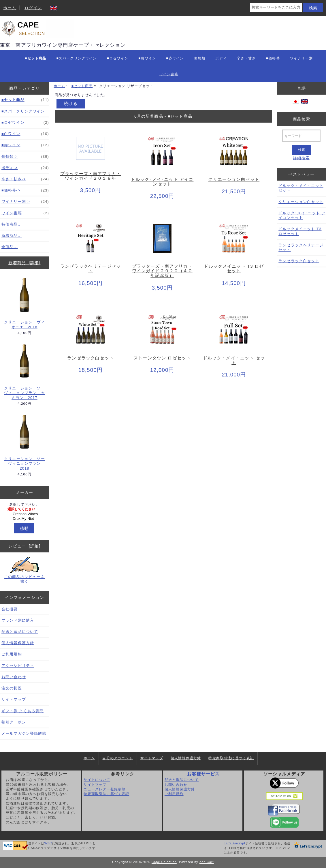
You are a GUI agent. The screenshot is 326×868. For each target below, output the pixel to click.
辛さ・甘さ (246, 58)
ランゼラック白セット (91, 358)
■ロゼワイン (118, 58)
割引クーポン (14, 722)
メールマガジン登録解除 (24, 733)
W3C (48, 843)
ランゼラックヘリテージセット (91, 269)
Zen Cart (207, 862)
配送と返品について (20, 632)
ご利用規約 (12, 654)
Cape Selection (164, 862)
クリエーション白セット (234, 179)
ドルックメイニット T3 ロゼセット (234, 269)
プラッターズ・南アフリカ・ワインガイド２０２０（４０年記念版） (162, 271)
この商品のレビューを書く (25, 570)
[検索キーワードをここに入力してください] (276, 8)
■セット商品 (82, 86)
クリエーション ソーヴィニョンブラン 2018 (25, 442)
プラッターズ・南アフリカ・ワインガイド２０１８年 (91, 176)
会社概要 (10, 609)
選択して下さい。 (24, 505)
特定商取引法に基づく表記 (231, 758)
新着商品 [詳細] (24, 263)
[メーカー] (25, 514)
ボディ (221, 58)
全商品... (10, 247)
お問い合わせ (14, 677)
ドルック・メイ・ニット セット (234, 360)
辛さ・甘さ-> (25, 179)
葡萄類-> (25, 157)
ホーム (10, 8)
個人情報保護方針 (18, 643)
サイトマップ (14, 699)
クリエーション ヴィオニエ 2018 (25, 303)
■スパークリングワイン (77, 58)
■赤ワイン (175, 58)
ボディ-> (25, 168)
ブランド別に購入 (18, 620)
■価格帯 (273, 58)
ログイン (33, 8)
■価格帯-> (25, 190)
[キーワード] (301, 136)
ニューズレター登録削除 (104, 789)
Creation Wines (25, 514)
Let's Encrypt (234, 843)
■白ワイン (147, 58)
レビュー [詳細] (24, 546)
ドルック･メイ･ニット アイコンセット (162, 182)
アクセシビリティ (18, 666)
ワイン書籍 (169, 74)
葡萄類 (200, 58)
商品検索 (302, 119)
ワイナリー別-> (25, 202)
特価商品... (12, 224)
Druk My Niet (25, 519)
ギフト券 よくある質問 (22, 711)
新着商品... (12, 236)
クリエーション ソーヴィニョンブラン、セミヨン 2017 (25, 371)
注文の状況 (12, 688)
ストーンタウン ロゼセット (162, 358)
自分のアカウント (117, 758)
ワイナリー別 (301, 58)
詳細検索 (301, 158)
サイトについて (97, 780)
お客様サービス (203, 774)
